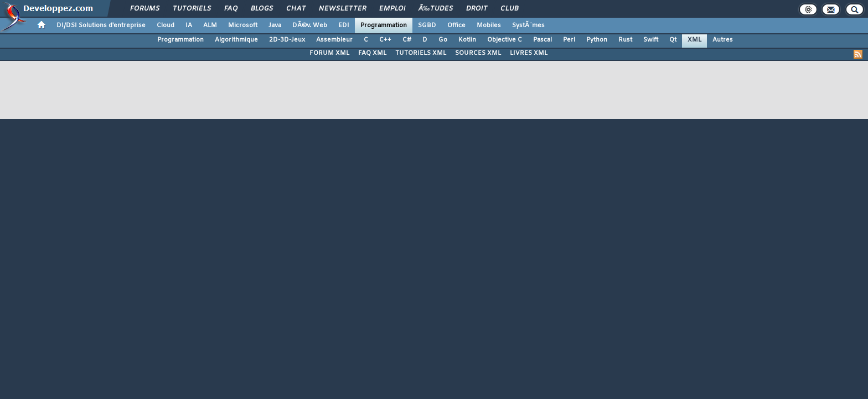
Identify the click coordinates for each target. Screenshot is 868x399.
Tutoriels (192, 9)
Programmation (384, 25)
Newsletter (342, 9)
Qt (673, 40)
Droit (477, 9)
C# (407, 40)
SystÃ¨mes (528, 25)
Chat (296, 9)
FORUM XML (329, 53)
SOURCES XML (478, 53)
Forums (145, 9)
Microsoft (243, 25)
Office (456, 25)
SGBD (427, 25)
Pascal (542, 40)
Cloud (166, 25)
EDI (344, 25)
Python (597, 40)
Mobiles (489, 25)
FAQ (231, 9)
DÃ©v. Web (310, 25)
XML (694, 40)
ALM (210, 25)
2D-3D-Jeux (287, 40)
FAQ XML (372, 53)
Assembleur (334, 40)
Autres (723, 40)
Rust (625, 40)
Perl (569, 40)
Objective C (505, 40)
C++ (385, 40)
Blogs (262, 9)
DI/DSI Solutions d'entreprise (101, 25)
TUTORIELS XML (421, 53)
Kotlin (467, 40)
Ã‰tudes (436, 9)
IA (189, 25)
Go (443, 40)
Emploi (392, 9)
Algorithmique (236, 40)
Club (509, 9)
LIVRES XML (529, 53)
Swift (651, 40)
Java (275, 25)
